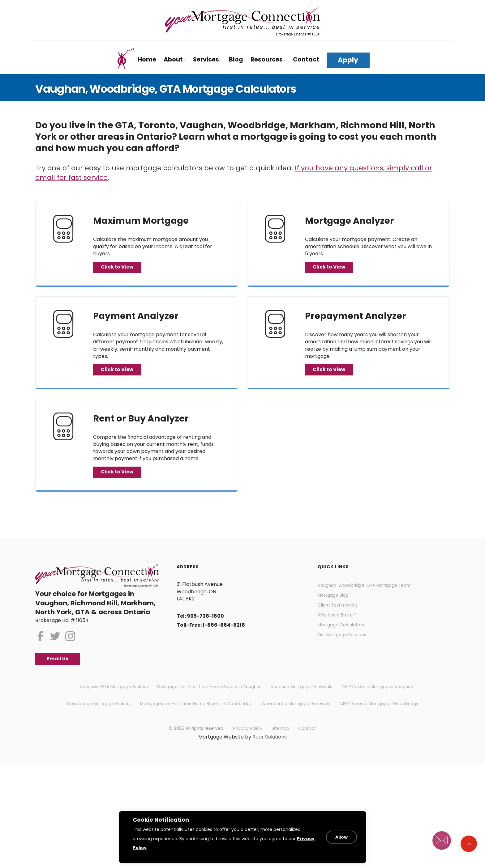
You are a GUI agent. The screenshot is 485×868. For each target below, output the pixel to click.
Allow (344, 842)
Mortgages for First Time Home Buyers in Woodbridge (196, 714)
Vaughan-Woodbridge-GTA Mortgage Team (372, 593)
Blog (236, 59)
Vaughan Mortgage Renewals (301, 697)
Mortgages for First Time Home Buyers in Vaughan (209, 697)
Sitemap (280, 738)
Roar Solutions (270, 747)
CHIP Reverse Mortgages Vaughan (377, 697)
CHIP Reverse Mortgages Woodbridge (379, 714)
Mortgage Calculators (344, 639)
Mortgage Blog (336, 604)
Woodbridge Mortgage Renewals (296, 714)
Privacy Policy (248, 738)
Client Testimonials (341, 615)
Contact (306, 59)
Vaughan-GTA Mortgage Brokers (114, 697)
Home (147, 59)
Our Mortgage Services (346, 650)
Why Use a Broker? (341, 627)
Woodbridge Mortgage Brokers (99, 714)
